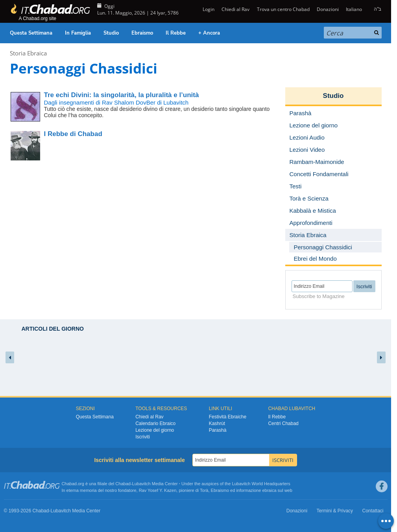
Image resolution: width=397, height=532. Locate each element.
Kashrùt (217, 423)
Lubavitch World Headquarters (261, 484)
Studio (111, 33)
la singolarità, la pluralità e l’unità (122, 95)
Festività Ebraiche (228, 417)
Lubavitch (141, 484)
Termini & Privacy (335, 511)
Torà (204, 490)
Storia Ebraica (28, 53)
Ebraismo (142, 33)
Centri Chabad (283, 423)
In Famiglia (78, 33)
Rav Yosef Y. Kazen (158, 490)
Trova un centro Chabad (283, 9)
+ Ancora (209, 33)
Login (208, 9)
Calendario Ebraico (155, 423)
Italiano (354, 9)
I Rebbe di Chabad (73, 134)
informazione (248, 490)
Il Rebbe (176, 33)
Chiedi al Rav (235, 9)
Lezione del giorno (155, 430)
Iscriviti (143, 437)
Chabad (123, 484)
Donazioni (328, 9)
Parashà (218, 430)
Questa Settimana (31, 33)
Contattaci (373, 511)
